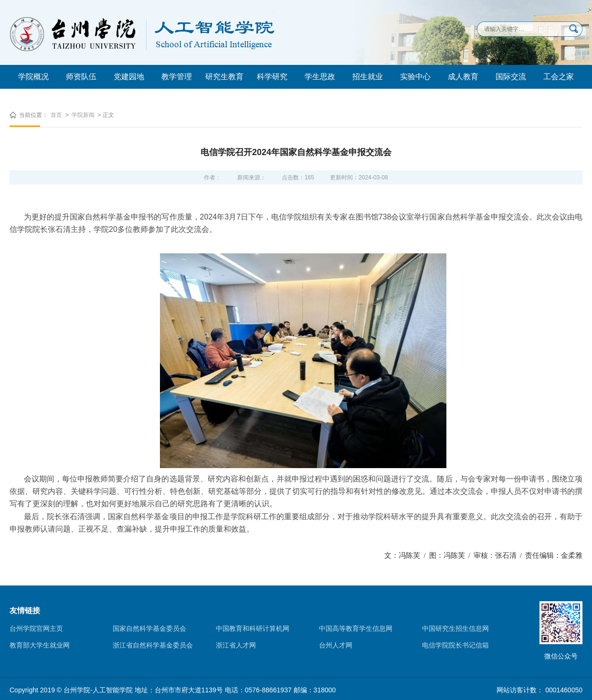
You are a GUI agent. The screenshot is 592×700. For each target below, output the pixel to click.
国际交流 (511, 77)
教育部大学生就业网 (40, 645)
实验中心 (415, 77)
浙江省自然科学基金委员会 (153, 645)
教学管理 (177, 77)
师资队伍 (81, 77)
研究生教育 (224, 77)
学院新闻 (83, 115)
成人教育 (463, 77)
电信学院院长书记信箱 (455, 645)
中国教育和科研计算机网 (253, 628)
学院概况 (33, 77)
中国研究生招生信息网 (455, 628)
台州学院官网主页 (36, 628)
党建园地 (129, 77)
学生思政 (320, 77)
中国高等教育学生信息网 (356, 628)
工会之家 (559, 77)
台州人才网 (336, 645)
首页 (56, 115)
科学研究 (272, 77)
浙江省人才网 (236, 645)
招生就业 (368, 77)
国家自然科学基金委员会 (149, 628)
